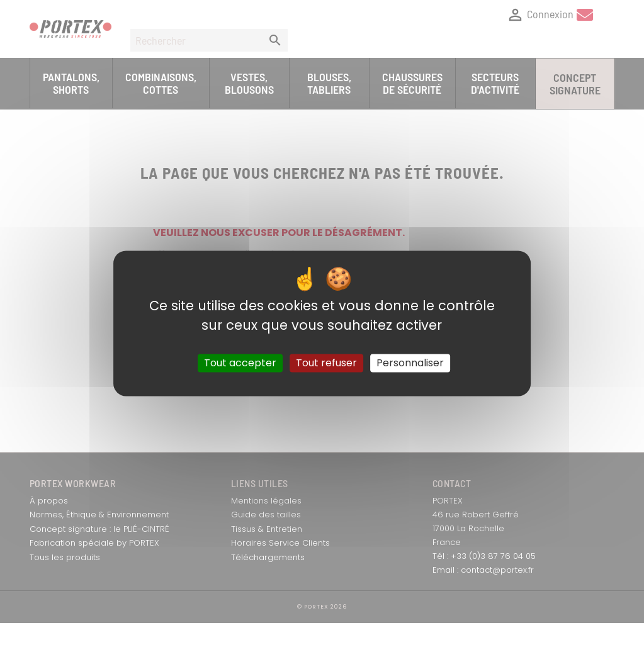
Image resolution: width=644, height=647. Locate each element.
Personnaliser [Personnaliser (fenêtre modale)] (410, 363)
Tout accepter (240, 363)
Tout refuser (326, 363)
